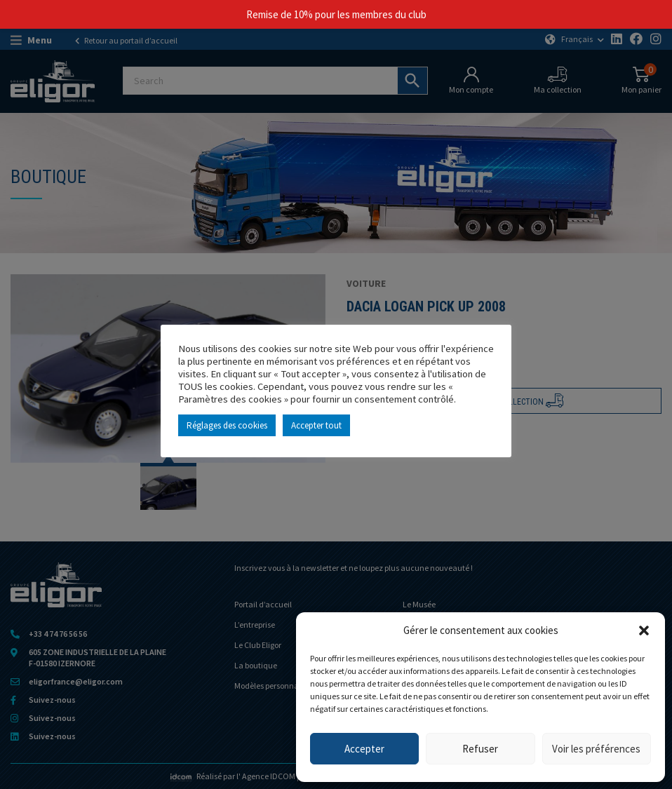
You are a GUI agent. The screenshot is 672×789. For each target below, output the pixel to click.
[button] (644, 630)
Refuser (480, 749)
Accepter (364, 749)
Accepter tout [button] (316, 425)
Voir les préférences (596, 749)
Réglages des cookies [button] (227, 425)
